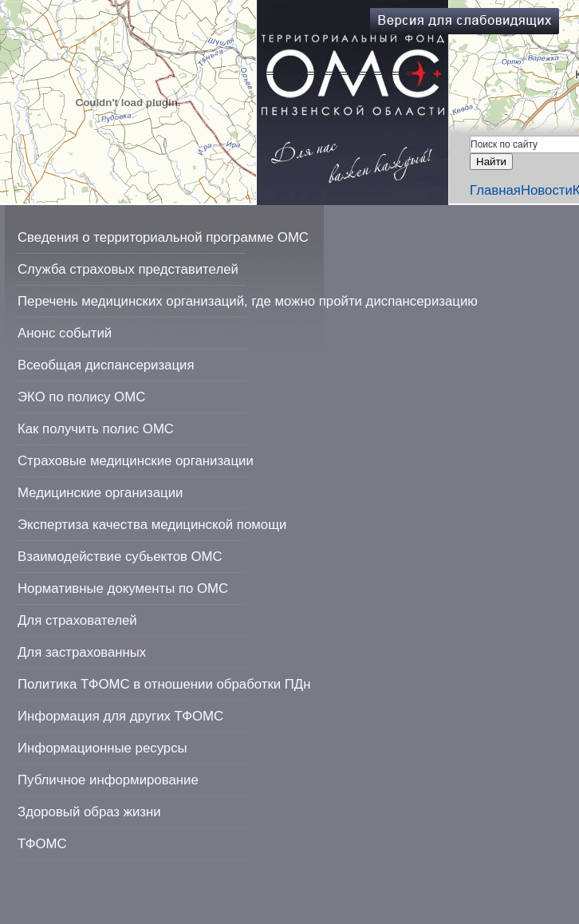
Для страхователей (77, 620)
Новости (547, 190)
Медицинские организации (100, 493)
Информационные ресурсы (102, 748)
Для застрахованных (82, 652)
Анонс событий (65, 333)
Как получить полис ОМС (96, 429)
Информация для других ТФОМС (120, 716)
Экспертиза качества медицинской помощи (152, 525)
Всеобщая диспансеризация (106, 365)
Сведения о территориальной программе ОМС (163, 237)
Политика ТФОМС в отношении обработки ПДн (164, 684)
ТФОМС (42, 844)
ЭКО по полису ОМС (81, 397)
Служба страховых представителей (128, 269)
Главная (495, 190)
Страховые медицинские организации (136, 461)
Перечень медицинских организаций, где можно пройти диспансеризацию (248, 301)
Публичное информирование (108, 780)
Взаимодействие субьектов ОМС (120, 557)
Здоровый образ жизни (89, 812)
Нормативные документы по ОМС (123, 588)
